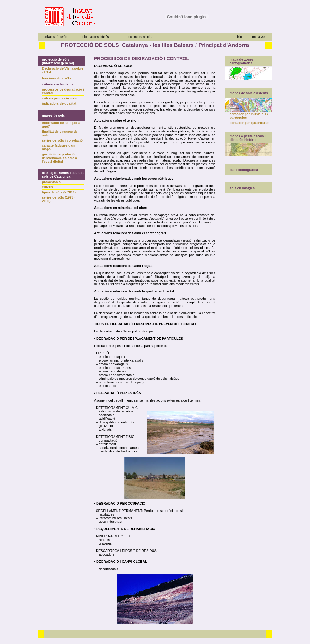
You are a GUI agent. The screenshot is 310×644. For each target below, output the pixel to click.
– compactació (106, 440)
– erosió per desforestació (114, 375)
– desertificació (106, 569)
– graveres (103, 543)
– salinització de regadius (114, 411)
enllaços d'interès (55, 37)
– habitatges (104, 514)
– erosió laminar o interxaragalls (119, 360)
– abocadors (104, 554)
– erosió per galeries (110, 371)
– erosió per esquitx (110, 357)
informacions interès (95, 37)
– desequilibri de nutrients (114, 422)
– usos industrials (108, 522)
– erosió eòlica (106, 386)
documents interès (139, 37)
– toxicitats (103, 429)
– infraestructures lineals (113, 518)
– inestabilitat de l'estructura (116, 451)
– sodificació (104, 415)
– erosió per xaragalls (111, 364)
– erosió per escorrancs (112, 368)
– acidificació (105, 419)
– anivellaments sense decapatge (120, 382)
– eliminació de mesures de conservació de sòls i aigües (137, 379)
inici (240, 37)
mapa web (259, 37)
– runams (102, 540)
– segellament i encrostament (117, 448)
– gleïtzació (104, 426)
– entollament (105, 444)
